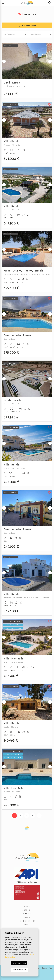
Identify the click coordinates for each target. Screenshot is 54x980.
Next (50, 61)
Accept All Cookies (19, 963)
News (27, 925)
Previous (4, 61)
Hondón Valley (27, 921)
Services (27, 918)
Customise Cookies (19, 970)
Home (27, 907)
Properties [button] (27, 914)
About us (27, 910)
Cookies (44, 968)
